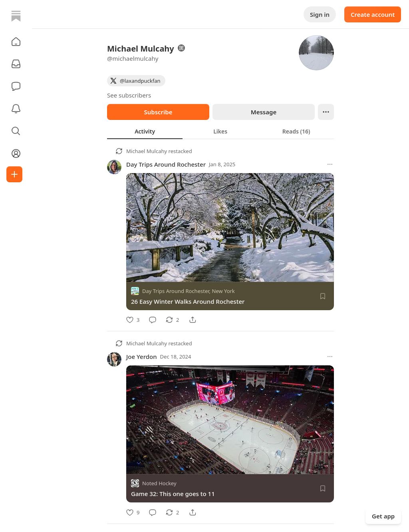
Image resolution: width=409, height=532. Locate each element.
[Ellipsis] (326, 112)
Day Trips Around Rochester (166, 164)
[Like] (133, 320)
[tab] (145, 131)
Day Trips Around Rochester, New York (189, 291)
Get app (383, 516)
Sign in (320, 14)
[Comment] (153, 320)
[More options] (330, 164)
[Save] (323, 296)
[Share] (193, 320)
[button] (16, 42)
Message (264, 112)
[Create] (14, 174)
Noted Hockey (159, 484)
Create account (373, 14)
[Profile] (16, 153)
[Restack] (172, 320)
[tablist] (220, 131)
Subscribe (158, 112)
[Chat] (16, 86)
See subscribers (129, 95)
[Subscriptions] (16, 64)
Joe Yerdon (142, 357)
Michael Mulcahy (147, 151)
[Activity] (16, 109)
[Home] (16, 16)
